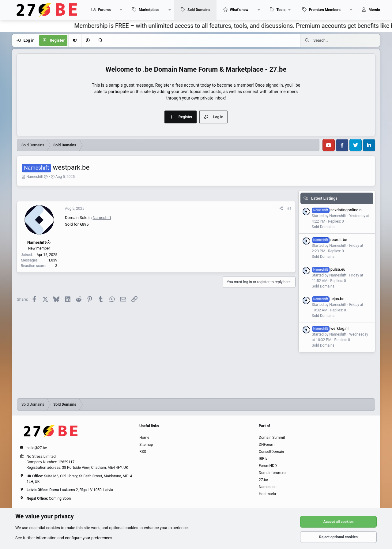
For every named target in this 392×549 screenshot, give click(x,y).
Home (144, 438)
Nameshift (37, 177)
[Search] (100, 40)
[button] (121, 10)
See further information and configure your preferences (64, 538)
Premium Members (325, 10)
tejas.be (328, 299)
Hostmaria (267, 494)
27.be (263, 480)
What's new (239, 10)
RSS (143, 452)
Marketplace (149, 10)
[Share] (281, 209)
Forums (104, 10)
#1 (289, 209)
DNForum (267, 445)
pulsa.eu (329, 269)
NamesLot (267, 487)
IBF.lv (263, 459)
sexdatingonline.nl (337, 210)
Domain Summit (272, 438)
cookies (53, 528)
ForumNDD (268, 466)
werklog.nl (330, 328)
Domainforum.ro (272, 473)
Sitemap (146, 445)
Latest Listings (324, 198)
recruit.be (329, 240)
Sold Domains (199, 10)
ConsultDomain (271, 452)
